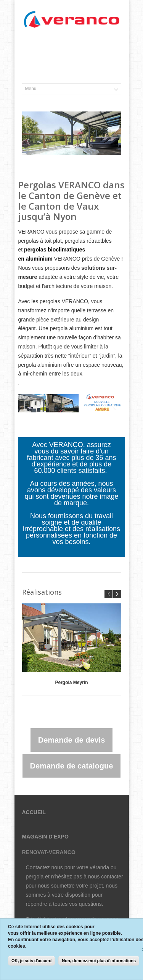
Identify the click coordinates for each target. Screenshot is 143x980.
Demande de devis (72, 740)
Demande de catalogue (72, 766)
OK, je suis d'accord (31, 961)
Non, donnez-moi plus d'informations (99, 961)
